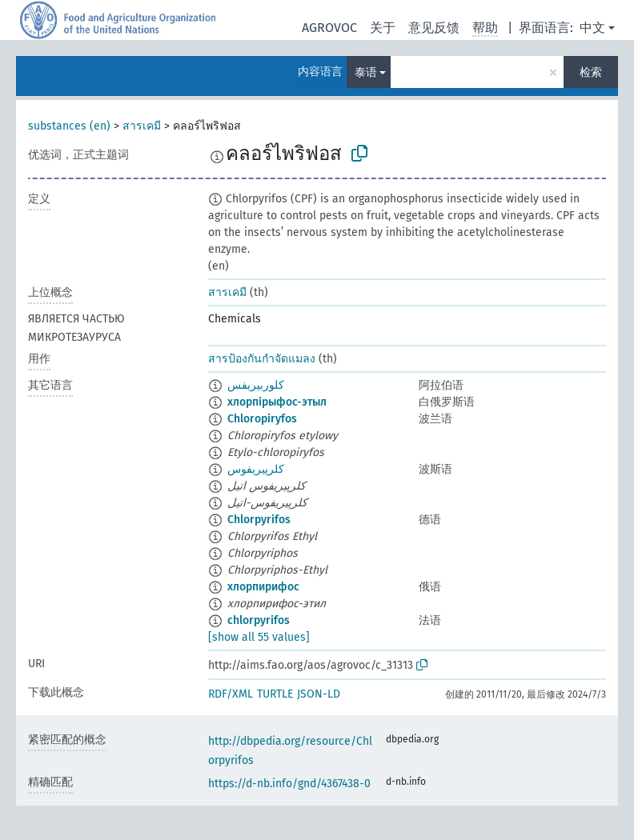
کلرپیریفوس (256, 469)
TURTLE (275, 694)
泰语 (366, 72)
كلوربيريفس (256, 385)
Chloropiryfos (262, 419)
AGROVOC (329, 28)
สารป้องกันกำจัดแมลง (262, 359)
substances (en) (69, 126)
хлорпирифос (263, 587)
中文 (592, 28)
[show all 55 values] (259, 637)
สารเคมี (142, 126)
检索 (591, 72)
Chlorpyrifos (259, 520)
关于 (383, 28)
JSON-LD (319, 694)
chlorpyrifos (259, 620)
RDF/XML (231, 694)
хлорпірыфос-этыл (277, 402)
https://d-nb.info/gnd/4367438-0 (289, 784)
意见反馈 (434, 28)
